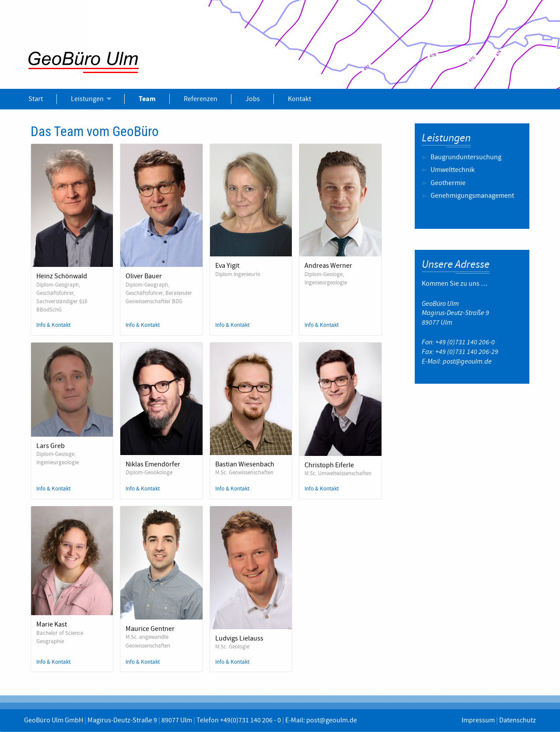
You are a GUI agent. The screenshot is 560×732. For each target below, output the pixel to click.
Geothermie (448, 183)
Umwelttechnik (453, 170)
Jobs (253, 99)
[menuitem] (36, 99)
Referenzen (201, 99)
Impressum (478, 720)
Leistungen (87, 99)
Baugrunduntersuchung (466, 157)
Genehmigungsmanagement (472, 196)
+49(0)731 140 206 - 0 (250, 720)
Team (147, 99)
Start (36, 99)
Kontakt (299, 99)
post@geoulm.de (467, 361)
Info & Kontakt (53, 325)
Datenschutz (518, 720)
